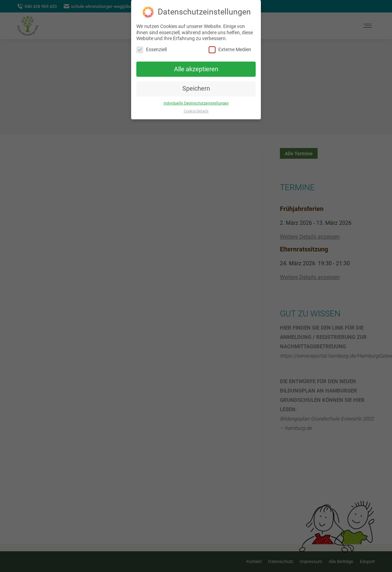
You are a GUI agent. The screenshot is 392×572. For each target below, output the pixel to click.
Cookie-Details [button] (196, 111)
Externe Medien (230, 50)
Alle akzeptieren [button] (196, 69)
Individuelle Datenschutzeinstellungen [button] (196, 103)
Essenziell (152, 50)
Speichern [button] (196, 89)
